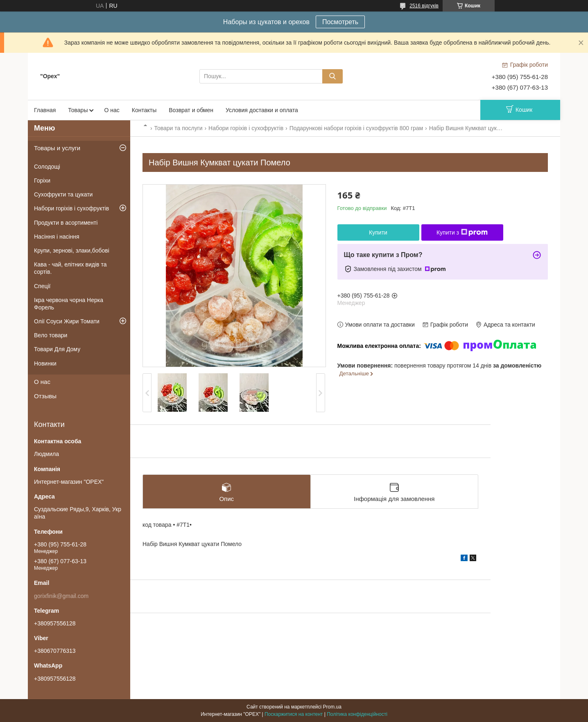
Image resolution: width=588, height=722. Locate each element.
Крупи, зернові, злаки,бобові (72, 250)
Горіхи (42, 180)
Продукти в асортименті (66, 223)
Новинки (45, 363)
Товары (78, 110)
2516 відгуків (424, 6)
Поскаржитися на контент (294, 714)
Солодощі (47, 167)
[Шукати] (332, 76)
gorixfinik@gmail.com (61, 596)
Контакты (144, 110)
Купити (378, 232)
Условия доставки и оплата (262, 110)
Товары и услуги (57, 148)
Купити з (462, 232)
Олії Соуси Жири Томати (67, 321)
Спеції (42, 286)
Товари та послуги (178, 128)
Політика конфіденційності (357, 714)
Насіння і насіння (57, 237)
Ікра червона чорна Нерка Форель (69, 304)
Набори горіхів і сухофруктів (246, 128)
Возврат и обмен (191, 110)
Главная (45, 110)
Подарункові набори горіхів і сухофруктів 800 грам (356, 128)
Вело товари (51, 335)
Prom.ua (332, 707)
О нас (112, 110)
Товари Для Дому (57, 349)
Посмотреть (340, 22)
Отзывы (45, 396)
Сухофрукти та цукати (63, 194)
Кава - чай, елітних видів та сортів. (70, 268)
